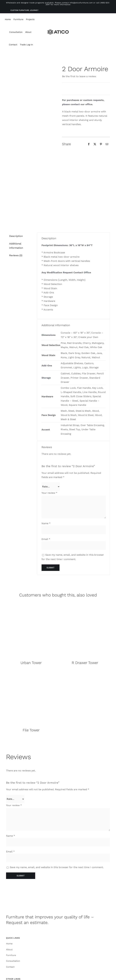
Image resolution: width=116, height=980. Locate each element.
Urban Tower (31, 605)
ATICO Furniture (57, 958)
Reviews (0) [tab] (16, 198)
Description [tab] (16, 178)
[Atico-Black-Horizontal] (58, 31)
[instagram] (52, 967)
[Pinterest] (101, 144)
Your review (49, 435)
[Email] (107, 144)
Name (46, 466)
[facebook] (58, 967)
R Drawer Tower (85, 605)
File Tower (31, 672)
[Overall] (31, 546)
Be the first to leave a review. (79, 76)
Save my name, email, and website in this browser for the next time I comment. (57, 809)
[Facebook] (89, 144)
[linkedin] (64, 967)
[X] (95, 144)
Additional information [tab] (16, 188)
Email (46, 481)
